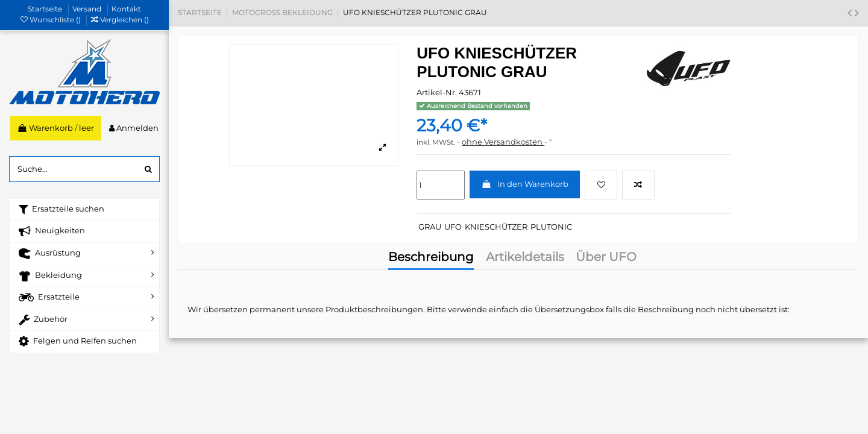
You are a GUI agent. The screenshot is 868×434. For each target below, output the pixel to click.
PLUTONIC (551, 227)
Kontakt (126, 9)
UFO (453, 227)
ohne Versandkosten (503, 142)
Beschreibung (431, 258)
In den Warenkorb (525, 184)
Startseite (46, 9)
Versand (88, 9)
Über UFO (606, 258)
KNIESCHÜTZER (496, 227)
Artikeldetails (525, 258)
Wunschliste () (52, 20)
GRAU (430, 227)
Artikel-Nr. (437, 92)
